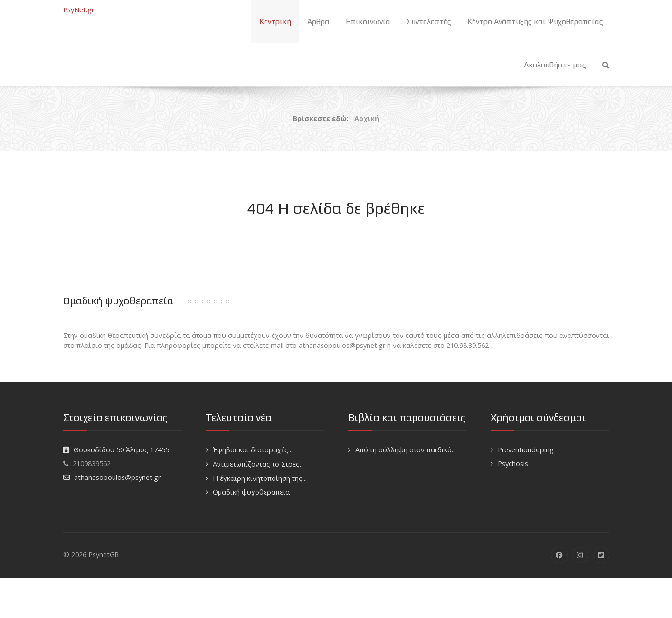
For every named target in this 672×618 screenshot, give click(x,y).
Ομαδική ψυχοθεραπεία (251, 492)
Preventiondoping (526, 450)
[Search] (606, 65)
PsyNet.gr (79, 10)
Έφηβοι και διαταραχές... (253, 450)
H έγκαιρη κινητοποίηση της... (260, 478)
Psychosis (513, 463)
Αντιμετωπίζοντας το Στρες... (258, 464)
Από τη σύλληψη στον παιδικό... (406, 450)
